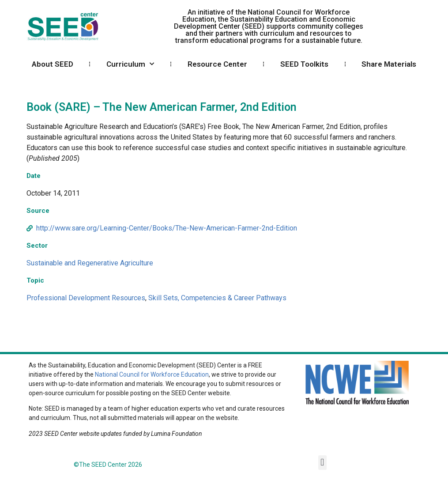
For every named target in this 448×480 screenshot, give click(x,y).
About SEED (53, 64)
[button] (322, 463)
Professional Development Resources (86, 298)
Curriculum (130, 64)
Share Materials (389, 64)
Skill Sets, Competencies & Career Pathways (217, 298)
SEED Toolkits (304, 64)
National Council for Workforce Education (152, 374)
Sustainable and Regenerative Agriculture (90, 263)
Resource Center (217, 64)
